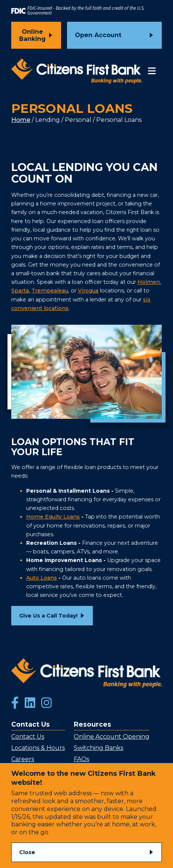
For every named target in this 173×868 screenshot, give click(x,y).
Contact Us (28, 737)
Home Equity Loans (53, 517)
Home (21, 120)
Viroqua (88, 291)
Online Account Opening (112, 737)
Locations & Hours (38, 748)
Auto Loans (42, 578)
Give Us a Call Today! (48, 616)
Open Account (98, 35)
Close (27, 852)
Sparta (20, 291)
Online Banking (32, 35)
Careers (23, 759)
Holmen (149, 282)
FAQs (81, 759)
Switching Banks (98, 748)
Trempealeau (50, 291)
